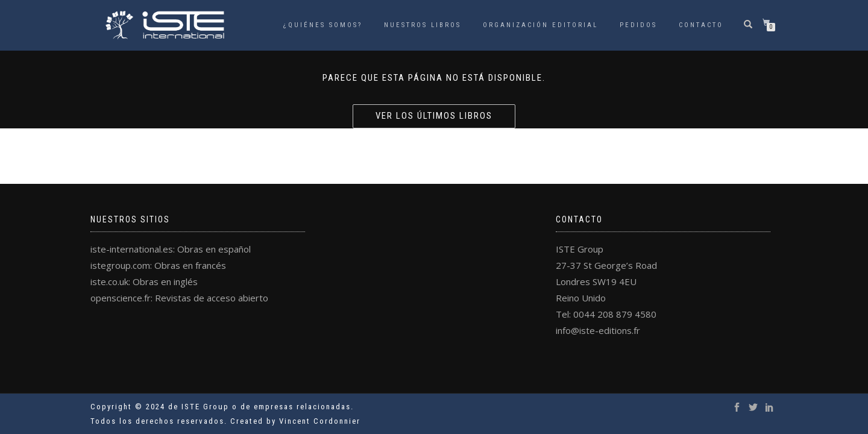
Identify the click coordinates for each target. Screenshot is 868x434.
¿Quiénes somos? (323, 25)
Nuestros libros (423, 25)
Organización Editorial (540, 25)
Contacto (701, 25)
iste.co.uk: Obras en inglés (144, 281)
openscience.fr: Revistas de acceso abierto (179, 298)
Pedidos (638, 25)
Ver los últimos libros (434, 116)
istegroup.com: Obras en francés (158, 265)
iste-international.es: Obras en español (171, 249)
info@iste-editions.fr (598, 330)
